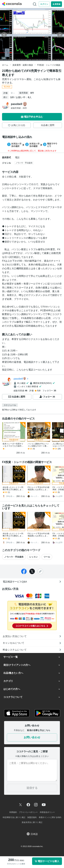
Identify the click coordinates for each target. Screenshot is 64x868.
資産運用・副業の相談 (23, 65)
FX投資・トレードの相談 (49, 65)
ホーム (5, 65)
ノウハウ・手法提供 (24, 163)
